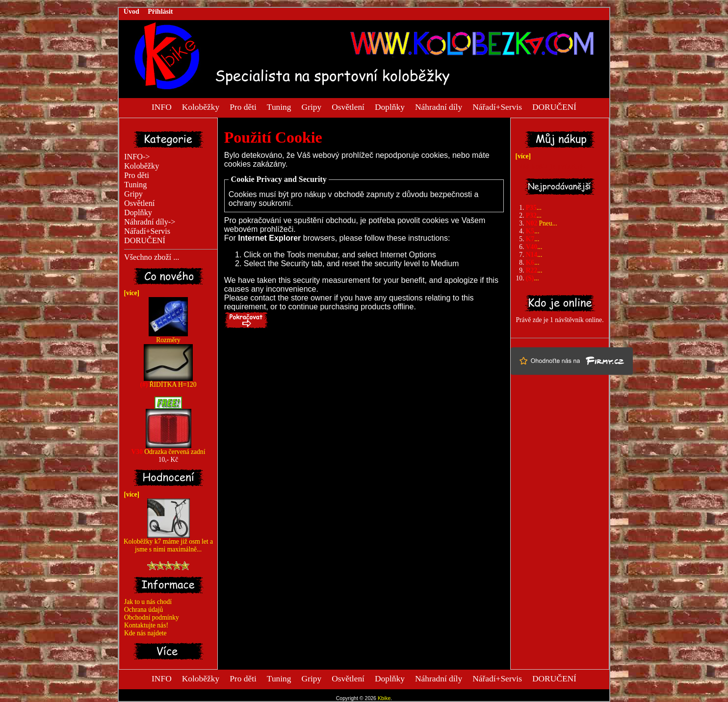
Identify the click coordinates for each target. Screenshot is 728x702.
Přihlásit (160, 12)
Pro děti (243, 106)
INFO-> (137, 157)
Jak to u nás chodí (148, 602)
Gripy (312, 106)
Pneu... (542, 223)
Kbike (384, 698)
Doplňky (390, 106)
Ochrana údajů (143, 610)
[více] (130, 293)
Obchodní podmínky (152, 617)
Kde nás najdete (145, 633)
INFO (162, 106)
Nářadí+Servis (497, 106)
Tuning (279, 106)
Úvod (131, 12)
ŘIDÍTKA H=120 (168, 382)
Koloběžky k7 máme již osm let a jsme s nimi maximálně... (168, 542)
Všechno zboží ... (152, 257)
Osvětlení (348, 106)
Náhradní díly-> (150, 222)
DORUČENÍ (554, 106)
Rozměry (168, 337)
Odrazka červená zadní (169, 449)
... (534, 208)
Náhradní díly (439, 106)
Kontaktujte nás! (146, 625)
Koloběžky (201, 106)
